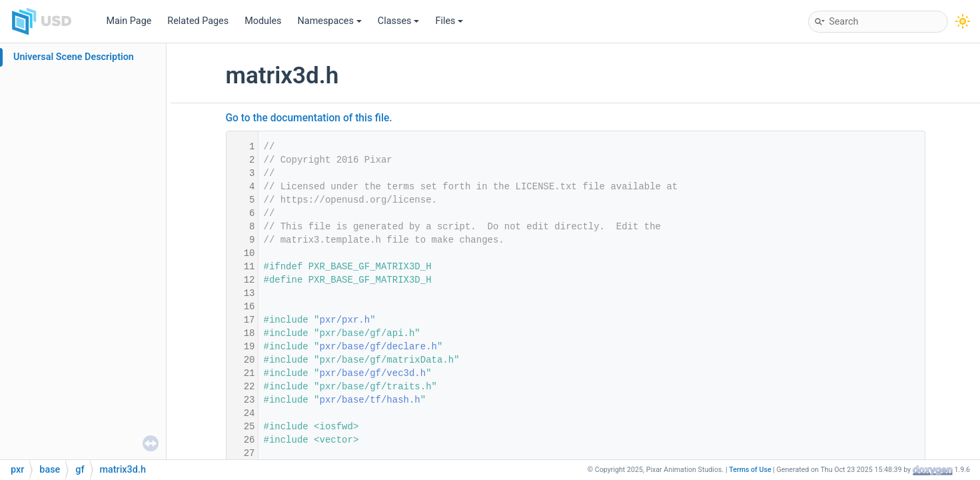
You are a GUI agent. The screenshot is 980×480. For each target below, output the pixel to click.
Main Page (129, 21)
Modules (263, 21)
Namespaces (330, 21)
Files (449, 21)
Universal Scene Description (74, 57)
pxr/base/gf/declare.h (378, 347)
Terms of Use (750, 470)
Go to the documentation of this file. (309, 118)
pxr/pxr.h (345, 320)
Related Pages (198, 21)
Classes (399, 21)
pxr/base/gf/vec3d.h (373, 373)
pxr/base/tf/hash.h (370, 400)
